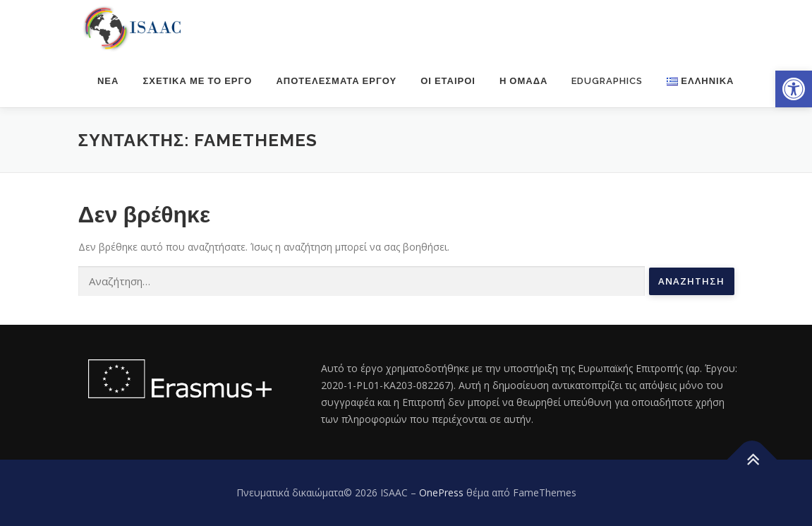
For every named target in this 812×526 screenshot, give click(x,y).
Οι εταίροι (448, 81)
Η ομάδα (523, 81)
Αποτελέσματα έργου (336, 81)
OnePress (441, 492)
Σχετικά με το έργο (197, 81)
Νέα (108, 81)
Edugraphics (607, 81)
